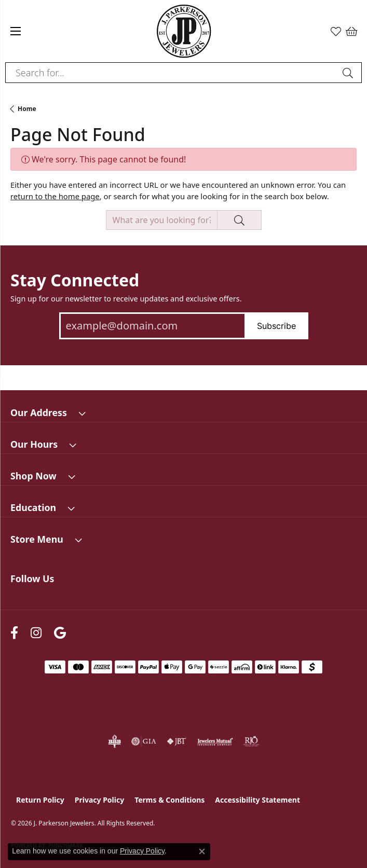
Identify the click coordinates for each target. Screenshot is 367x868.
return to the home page (55, 196)
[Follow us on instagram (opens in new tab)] (36, 633)
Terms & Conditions (169, 800)
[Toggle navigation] (16, 31)
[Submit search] (349, 73)
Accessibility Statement (257, 800)
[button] (336, 31)
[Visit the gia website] (144, 741)
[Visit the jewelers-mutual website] (215, 741)
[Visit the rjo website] (251, 741)
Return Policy (40, 800)
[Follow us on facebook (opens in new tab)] (14, 633)
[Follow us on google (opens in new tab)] (60, 633)
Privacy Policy (99, 800)
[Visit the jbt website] (176, 741)
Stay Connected (75, 280)
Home (27, 109)
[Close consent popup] (202, 851)
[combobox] (172, 73)
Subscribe (276, 326)
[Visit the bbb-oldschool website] (114, 741)
